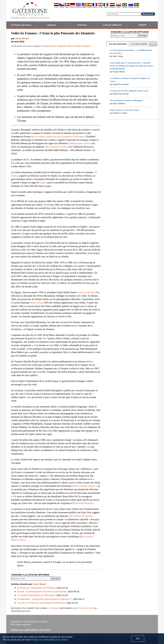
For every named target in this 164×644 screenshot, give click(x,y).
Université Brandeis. (84, 503)
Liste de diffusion (112, 25)
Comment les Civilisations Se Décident (36, 588)
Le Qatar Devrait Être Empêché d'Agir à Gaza (129, 91)
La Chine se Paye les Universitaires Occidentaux (41, 603)
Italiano (106, 7)
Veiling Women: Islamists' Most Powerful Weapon (66, 46)
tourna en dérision (86, 292)
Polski (119, 7)
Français (95, 7)
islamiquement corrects (80, 143)
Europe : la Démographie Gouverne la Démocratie (42, 591)
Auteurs (52, 25)
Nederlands (112, 7)
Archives (82, 25)
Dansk (67, 7)
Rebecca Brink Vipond (83, 486)
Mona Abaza (37, 303)
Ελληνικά (78, 7)
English (84, 7)
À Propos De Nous (21, 25)
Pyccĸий (131, 7)
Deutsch (73, 7)
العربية (57, 7)
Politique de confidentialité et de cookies (31, 630)
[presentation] (118, 44)
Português (125, 7)
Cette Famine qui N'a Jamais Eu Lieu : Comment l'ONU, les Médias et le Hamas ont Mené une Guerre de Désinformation (131, 66)
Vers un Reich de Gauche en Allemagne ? (127, 100)
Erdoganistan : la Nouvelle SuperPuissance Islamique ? (45, 599)
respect (43, 183)
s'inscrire (54, 608)
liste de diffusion (85, 608)
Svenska (137, 7)
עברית (101, 7)
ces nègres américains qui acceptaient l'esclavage (59, 136)
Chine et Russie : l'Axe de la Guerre (125, 110)
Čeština (62, 7)
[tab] (118, 44)
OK (138, 639)
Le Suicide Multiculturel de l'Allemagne (36, 595)
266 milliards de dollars (56, 147)
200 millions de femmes (81, 516)
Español (89, 7)
